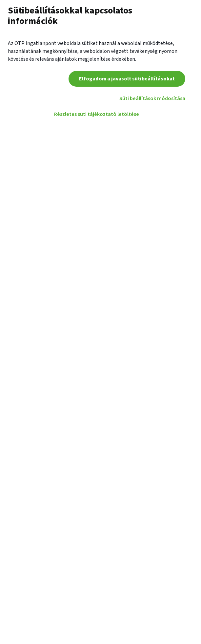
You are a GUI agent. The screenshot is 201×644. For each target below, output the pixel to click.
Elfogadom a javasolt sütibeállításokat (127, 79)
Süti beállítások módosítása (152, 98)
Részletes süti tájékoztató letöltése (97, 114)
